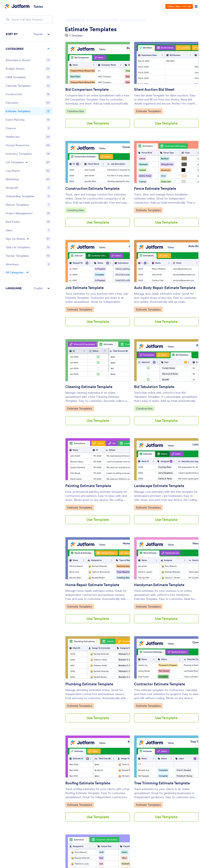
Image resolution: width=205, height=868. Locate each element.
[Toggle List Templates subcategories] (27, 162)
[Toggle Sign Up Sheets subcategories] (28, 239)
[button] (28, 34)
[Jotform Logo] (17, 6)
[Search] (8, 19)
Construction (77, 111)
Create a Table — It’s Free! (179, 6)
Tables (38, 6)
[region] (28, 161)
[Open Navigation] (196, 6)
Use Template (98, 123)
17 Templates (76, 36)
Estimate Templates (91, 29)
